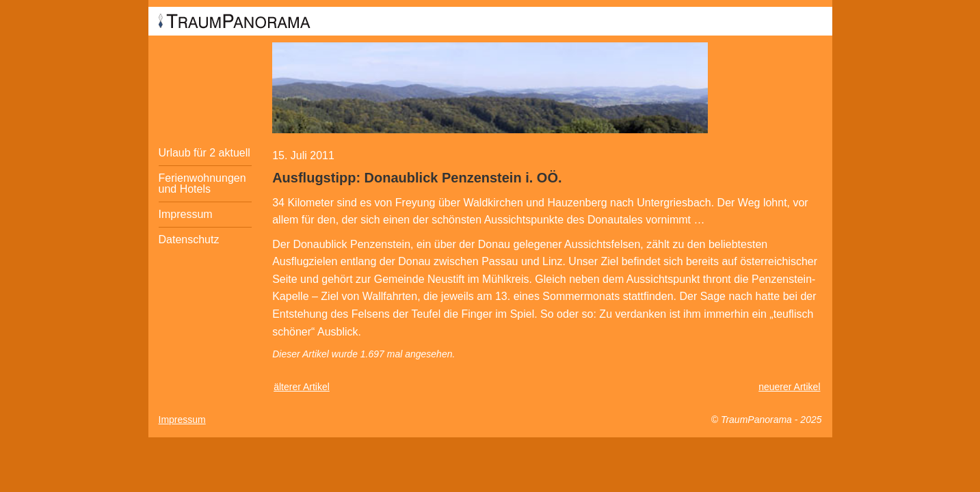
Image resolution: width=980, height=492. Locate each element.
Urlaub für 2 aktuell (204, 153)
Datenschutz (189, 240)
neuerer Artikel (789, 387)
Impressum (186, 214)
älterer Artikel (302, 387)
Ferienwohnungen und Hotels (202, 183)
